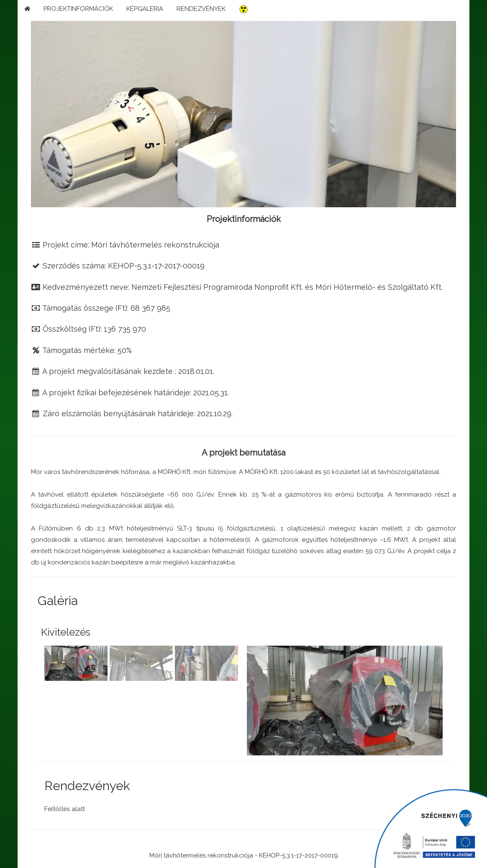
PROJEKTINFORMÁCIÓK (78, 9)
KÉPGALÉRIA (145, 9)
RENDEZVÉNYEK (201, 9)
